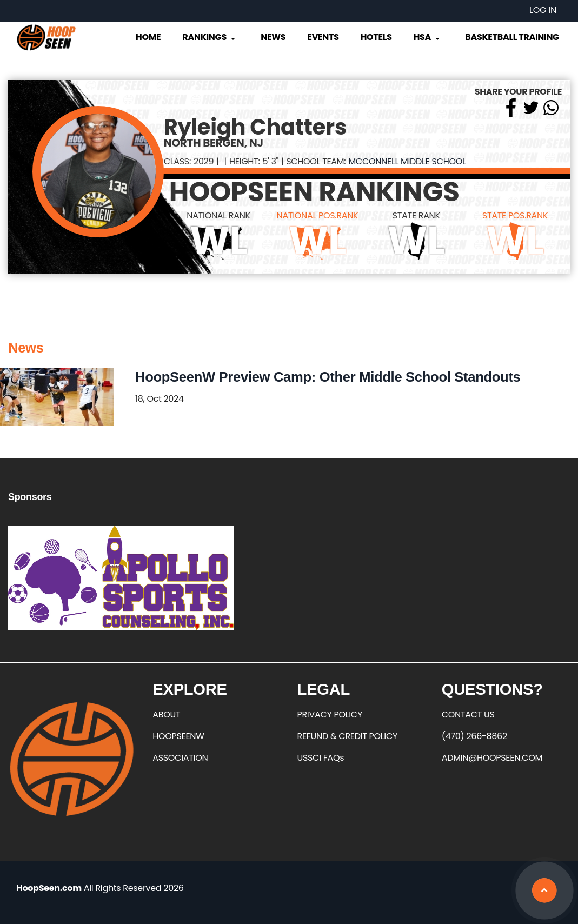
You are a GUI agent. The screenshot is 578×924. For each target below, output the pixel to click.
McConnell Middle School (407, 161)
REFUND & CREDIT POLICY (348, 736)
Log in (543, 10)
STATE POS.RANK (515, 215)
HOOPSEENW (178, 736)
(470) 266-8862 (474, 736)
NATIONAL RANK (218, 215)
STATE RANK (416, 215)
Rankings (210, 37)
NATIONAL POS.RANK (317, 215)
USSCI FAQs (321, 758)
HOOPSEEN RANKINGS (314, 192)
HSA (428, 37)
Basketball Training (512, 37)
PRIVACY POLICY (330, 714)
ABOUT (166, 714)
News (273, 37)
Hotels (376, 37)
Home (148, 37)
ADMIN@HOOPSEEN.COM (492, 758)
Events (323, 37)
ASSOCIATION (180, 758)
